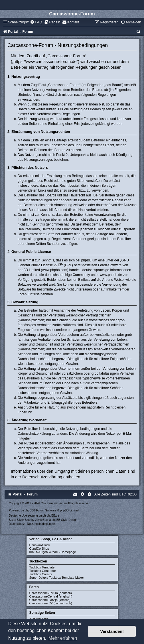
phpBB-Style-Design (64, 520)
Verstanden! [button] (112, 631)
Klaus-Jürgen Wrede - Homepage (53, 552)
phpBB (29, 510)
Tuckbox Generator (43, 571)
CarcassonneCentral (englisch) (51, 596)
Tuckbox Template (42, 567)
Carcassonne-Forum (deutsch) (51, 593)
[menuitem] (36, 22)
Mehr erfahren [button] (63, 638)
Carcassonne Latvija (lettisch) (50, 600)
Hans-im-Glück (40, 545)
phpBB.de (53, 516)
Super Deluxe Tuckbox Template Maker (57, 578)
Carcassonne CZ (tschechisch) (51, 603)
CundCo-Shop (39, 548)
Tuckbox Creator (41, 574)
